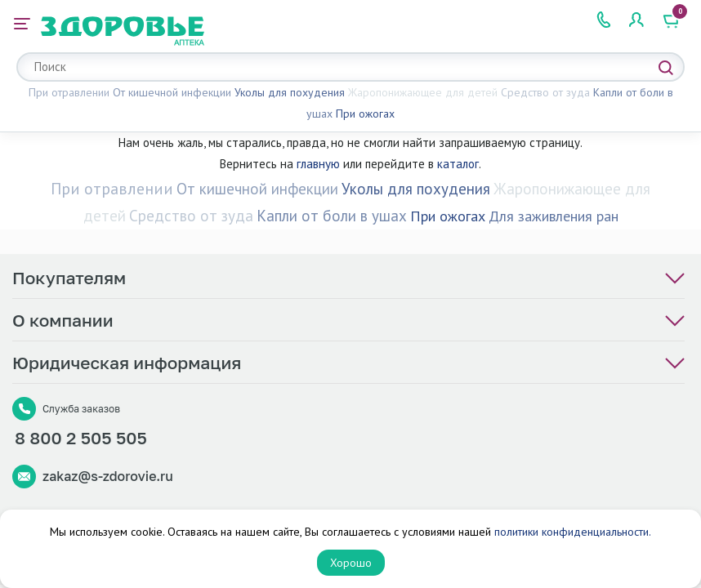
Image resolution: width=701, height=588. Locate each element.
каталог (458, 164)
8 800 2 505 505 (81, 438)
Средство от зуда (545, 92)
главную (318, 164)
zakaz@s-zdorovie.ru (108, 476)
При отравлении (69, 92)
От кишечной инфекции (172, 92)
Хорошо (351, 563)
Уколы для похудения (290, 92)
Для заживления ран (554, 216)
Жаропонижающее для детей (423, 92)
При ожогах (365, 114)
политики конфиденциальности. (573, 532)
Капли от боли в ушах (332, 216)
